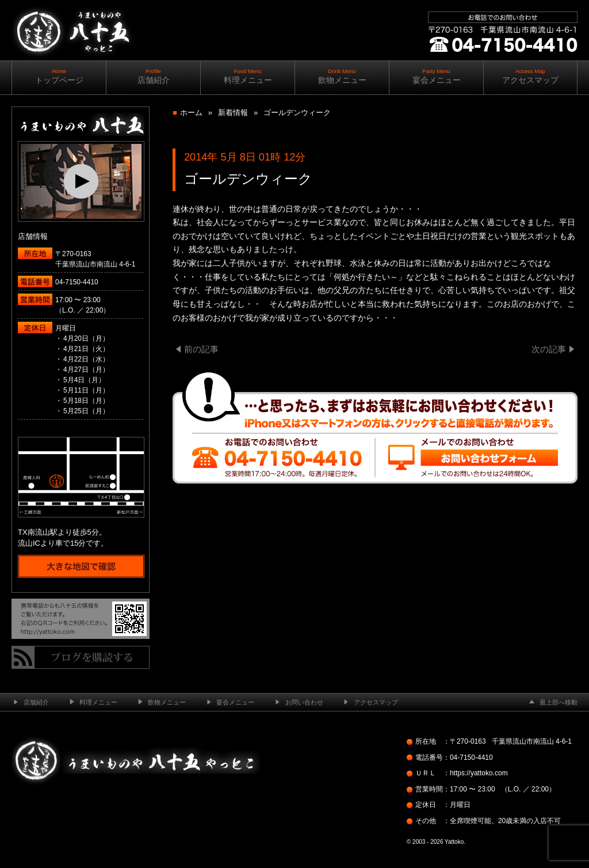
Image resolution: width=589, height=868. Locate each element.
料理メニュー (248, 76)
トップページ (59, 76)
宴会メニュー (436, 76)
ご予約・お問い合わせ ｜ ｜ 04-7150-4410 (500, 75)
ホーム (191, 113)
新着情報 (233, 113)
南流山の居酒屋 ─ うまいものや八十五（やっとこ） (73, 69)
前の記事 (201, 349)
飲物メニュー (342, 76)
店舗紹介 (153, 76)
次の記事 (549, 349)
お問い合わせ (304, 702)
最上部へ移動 (559, 702)
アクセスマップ (530, 76)
